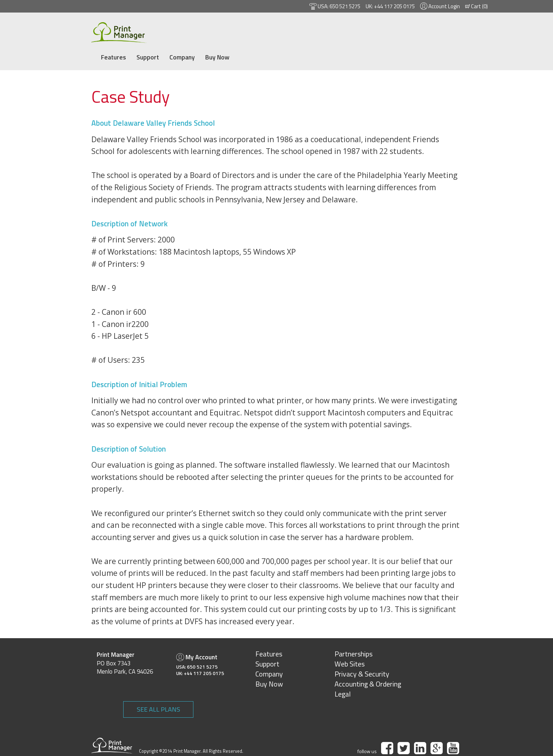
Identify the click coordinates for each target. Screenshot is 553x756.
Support (182, 31)
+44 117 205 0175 (390, 6)
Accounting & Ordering (342, 673)
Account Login (443, 6)
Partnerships (327, 643)
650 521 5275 (337, 6)
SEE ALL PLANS (446, 648)
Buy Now (253, 31)
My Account (175, 646)
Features (148, 31)
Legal (316, 683)
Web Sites (323, 653)
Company (217, 31)
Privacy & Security (336, 663)
